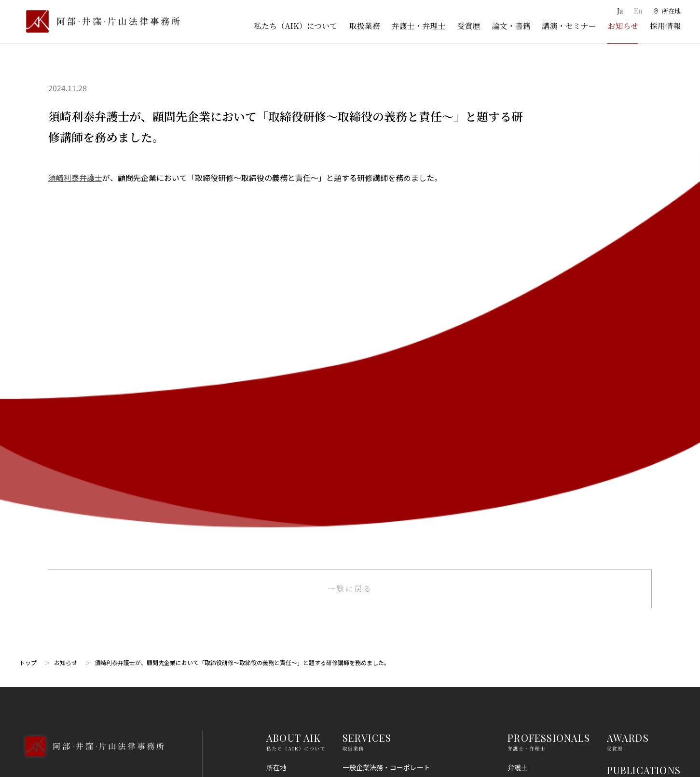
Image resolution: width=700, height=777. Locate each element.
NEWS (621, 451)
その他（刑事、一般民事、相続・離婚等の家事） (417, 721)
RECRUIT (629, 483)
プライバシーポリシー (641, 600)
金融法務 (356, 543)
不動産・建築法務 (370, 561)
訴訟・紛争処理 (366, 401)
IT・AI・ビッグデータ (376, 650)
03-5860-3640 (61, 408)
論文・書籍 (511, 26)
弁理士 (518, 401)
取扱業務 (364, 26)
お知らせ (623, 26)
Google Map (68, 461)
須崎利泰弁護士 (75, 178)
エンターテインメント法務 (383, 667)
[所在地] (666, 11)
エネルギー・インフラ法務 (383, 703)
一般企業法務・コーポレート (386, 383)
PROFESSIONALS (549, 353)
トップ (28, 278)
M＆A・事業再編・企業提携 (384, 489)
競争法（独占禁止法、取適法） (390, 578)
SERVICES (367, 353)
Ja (619, 11)
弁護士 (518, 383)
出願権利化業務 (366, 454)
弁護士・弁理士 (418, 26)
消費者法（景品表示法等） (383, 596)
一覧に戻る (350, 204)
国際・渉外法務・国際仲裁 (383, 507)
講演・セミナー (569, 26)
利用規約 (620, 565)
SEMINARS (633, 418)
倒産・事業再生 (366, 418)
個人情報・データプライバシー (390, 632)
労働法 (353, 614)
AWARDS (628, 353)
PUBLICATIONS (644, 385)
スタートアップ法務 (373, 685)
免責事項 (620, 583)
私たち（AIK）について (295, 26)
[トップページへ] (91, 375)
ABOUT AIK (294, 353)
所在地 (276, 383)
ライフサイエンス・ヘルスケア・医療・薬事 (410, 472)
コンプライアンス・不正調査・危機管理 (403, 525)
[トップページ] (100, 21)
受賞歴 (468, 26)
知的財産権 (359, 436)
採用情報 (665, 26)
